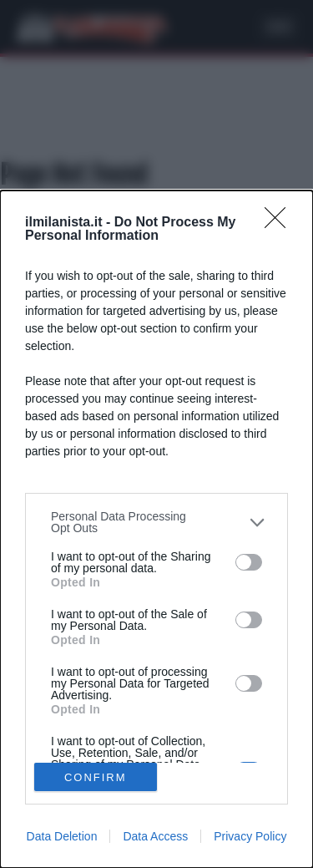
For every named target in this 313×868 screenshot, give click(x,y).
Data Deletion (62, 836)
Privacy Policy (250, 836)
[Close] (280, 223)
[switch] (249, 562)
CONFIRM (96, 777)
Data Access (155, 836)
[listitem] (156, 522)
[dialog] (156, 529)
